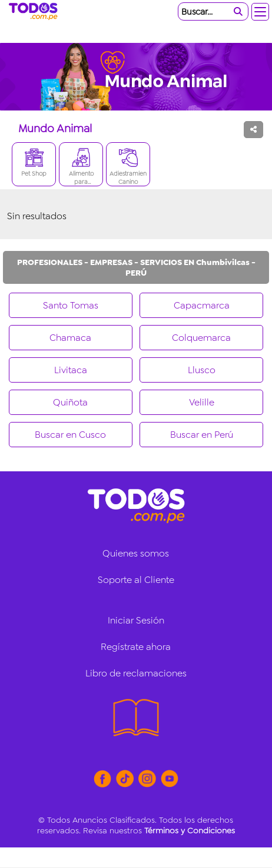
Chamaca (70, 338)
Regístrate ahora (136, 647)
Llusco (202, 370)
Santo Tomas (71, 305)
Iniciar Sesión (136, 620)
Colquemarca (201, 338)
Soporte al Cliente (136, 580)
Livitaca (71, 370)
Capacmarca (202, 305)
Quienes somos (136, 553)
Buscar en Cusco (70, 435)
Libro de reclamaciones (136, 673)
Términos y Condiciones (190, 830)
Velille (202, 402)
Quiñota (70, 402)
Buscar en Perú (202, 435)
